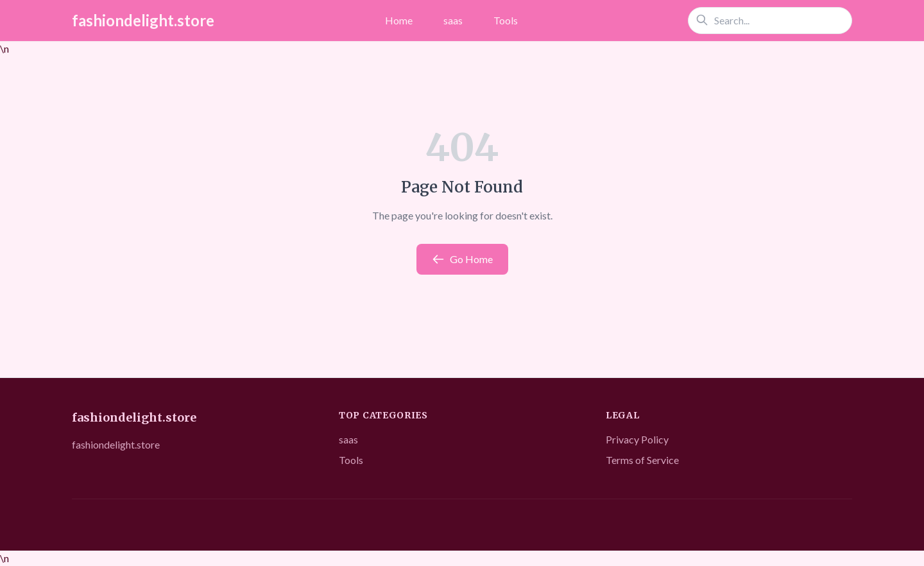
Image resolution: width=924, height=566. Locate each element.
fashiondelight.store (143, 20)
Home (399, 20)
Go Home (462, 259)
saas (453, 20)
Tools (506, 20)
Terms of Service (642, 460)
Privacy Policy (637, 439)
